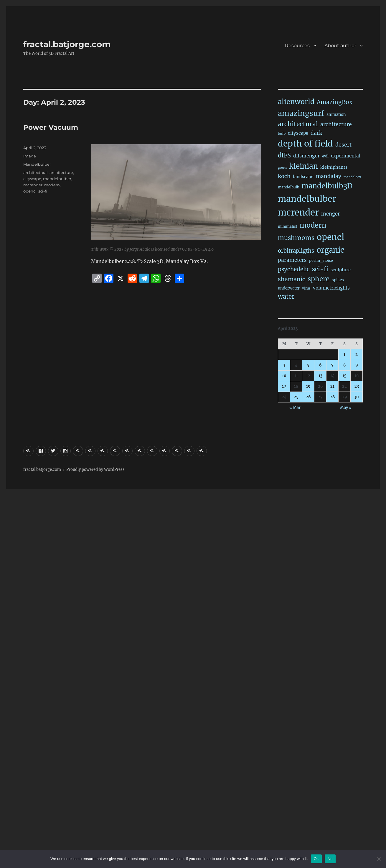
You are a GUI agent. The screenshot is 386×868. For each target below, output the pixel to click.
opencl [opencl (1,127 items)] (330, 237)
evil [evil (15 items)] (325, 156)
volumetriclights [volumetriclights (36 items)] (331, 288)
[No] (379, 859)
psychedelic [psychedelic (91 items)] (294, 269)
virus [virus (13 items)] (306, 288)
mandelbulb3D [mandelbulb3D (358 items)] (327, 186)
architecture (61, 172)
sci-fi (43, 191)
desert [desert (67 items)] (343, 145)
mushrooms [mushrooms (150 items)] (296, 238)
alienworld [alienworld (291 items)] (296, 102)
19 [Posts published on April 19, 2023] (308, 386)
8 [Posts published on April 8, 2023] (344, 365)
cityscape (32, 179)
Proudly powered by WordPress (95, 470)
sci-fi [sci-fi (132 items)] (320, 269)
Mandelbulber (37, 164)
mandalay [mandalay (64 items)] (329, 176)
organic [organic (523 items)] (330, 250)
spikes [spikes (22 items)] (338, 280)
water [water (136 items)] (286, 297)
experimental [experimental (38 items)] (346, 156)
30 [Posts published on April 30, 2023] (357, 397)
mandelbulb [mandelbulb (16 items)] (288, 187)
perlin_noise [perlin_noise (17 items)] (321, 260)
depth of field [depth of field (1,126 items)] (305, 144)
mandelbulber (57, 179)
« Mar (295, 408)
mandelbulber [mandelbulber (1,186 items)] (307, 199)
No (330, 859)
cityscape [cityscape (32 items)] (298, 133)
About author (340, 46)
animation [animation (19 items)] (336, 115)
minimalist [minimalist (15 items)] (288, 226)
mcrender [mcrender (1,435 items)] (298, 212)
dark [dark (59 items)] (316, 133)
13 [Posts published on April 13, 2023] (320, 376)
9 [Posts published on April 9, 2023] (357, 365)
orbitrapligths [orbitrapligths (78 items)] (296, 251)
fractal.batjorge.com (67, 44)
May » (346, 408)
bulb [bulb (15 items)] (282, 133)
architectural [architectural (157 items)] (298, 124)
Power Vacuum (51, 127)
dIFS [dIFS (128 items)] (284, 155)
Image (30, 156)
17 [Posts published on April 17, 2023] (284, 386)
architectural (36, 172)
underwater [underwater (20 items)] (289, 288)
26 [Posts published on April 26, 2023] (308, 397)
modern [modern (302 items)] (313, 225)
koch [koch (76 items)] (284, 176)
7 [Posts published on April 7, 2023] (332, 365)
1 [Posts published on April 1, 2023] (344, 355)
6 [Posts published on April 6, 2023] (320, 365)
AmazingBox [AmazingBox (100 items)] (335, 102)
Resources (297, 46)
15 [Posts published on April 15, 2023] (344, 376)
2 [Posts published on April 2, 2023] (357, 355)
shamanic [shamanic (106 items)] (292, 279)
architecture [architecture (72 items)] (336, 124)
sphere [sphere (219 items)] (319, 279)
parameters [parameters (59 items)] (292, 260)
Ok (316, 859)
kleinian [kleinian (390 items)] (303, 166)
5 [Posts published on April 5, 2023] (308, 365)
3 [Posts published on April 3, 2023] (284, 365)
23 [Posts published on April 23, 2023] (357, 386)
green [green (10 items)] (282, 168)
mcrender (33, 185)
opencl (30, 191)
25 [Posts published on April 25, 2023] (296, 397)
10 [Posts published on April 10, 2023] (284, 376)
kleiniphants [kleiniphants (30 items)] (334, 167)
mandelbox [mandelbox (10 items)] (352, 177)
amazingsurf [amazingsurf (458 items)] (301, 113)
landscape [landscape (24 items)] (303, 177)
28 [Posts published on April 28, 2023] (332, 397)
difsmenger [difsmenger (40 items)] (306, 156)
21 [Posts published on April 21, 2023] (332, 386)
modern (52, 185)
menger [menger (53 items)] (331, 214)
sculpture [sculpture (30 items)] (341, 270)
